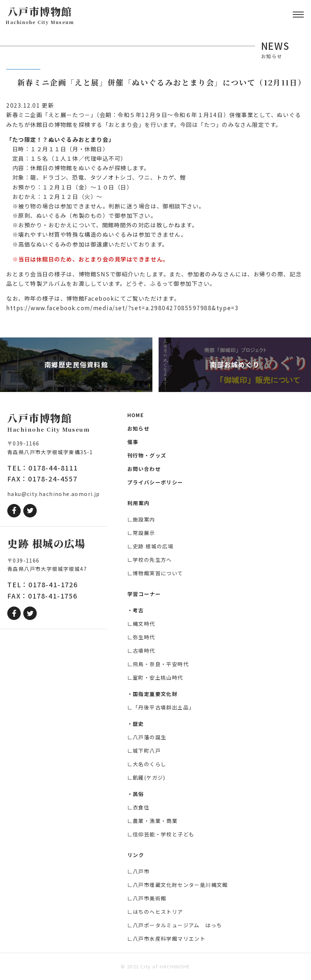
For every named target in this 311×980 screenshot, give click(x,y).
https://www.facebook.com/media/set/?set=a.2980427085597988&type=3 (122, 308)
